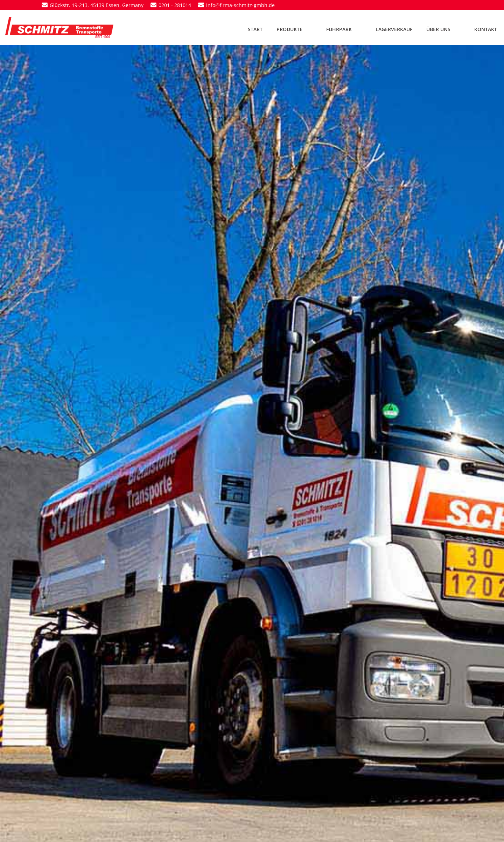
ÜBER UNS (443, 29)
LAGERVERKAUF (394, 29)
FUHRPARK (344, 29)
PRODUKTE (294, 29)
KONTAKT (486, 29)
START (255, 29)
